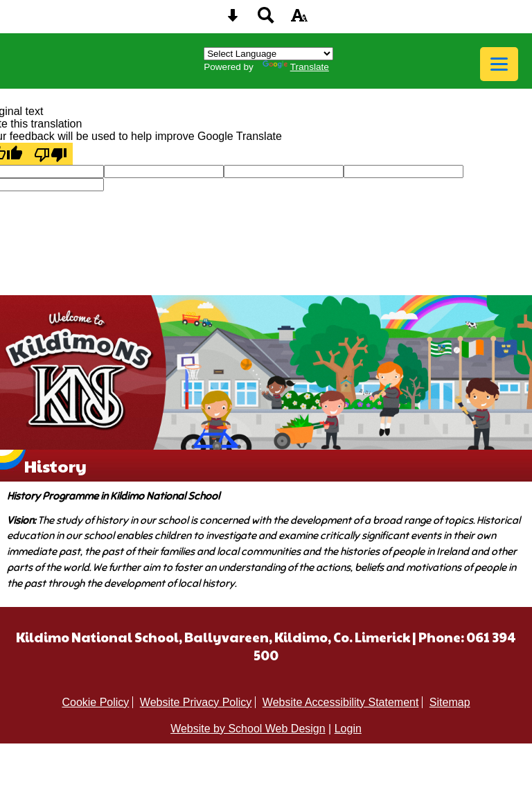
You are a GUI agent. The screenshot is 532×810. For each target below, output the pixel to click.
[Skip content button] (233, 20)
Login (348, 729)
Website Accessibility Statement (341, 702)
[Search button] (266, 20)
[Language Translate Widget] (268, 54)
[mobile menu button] (499, 64)
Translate (296, 67)
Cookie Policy (95, 702)
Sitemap (450, 702)
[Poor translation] (51, 154)
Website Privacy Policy (196, 702)
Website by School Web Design (248, 729)
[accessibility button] (299, 20)
